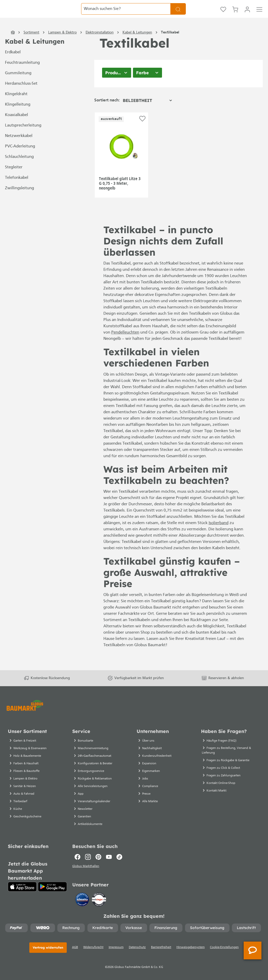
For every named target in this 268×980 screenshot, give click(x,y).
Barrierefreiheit (161, 947)
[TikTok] (119, 855)
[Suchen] (178, 14)
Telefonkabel (17, 188)
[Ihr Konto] (247, 14)
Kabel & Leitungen (35, 52)
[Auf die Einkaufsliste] (142, 129)
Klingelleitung (18, 115)
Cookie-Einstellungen (224, 947)
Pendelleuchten (125, 343)
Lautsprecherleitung (23, 136)
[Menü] (259, 14)
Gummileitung (18, 84)
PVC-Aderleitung (20, 157)
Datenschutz (137, 947)
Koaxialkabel (16, 126)
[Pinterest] (98, 855)
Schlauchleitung (19, 168)
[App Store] (22, 885)
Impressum (116, 947)
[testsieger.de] (99, 899)
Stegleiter (14, 178)
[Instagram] (88, 855)
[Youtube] (109, 855)
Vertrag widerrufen (48, 947)
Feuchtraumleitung (22, 73)
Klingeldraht (16, 105)
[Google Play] (52, 885)
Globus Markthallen (86, 866)
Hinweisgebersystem (191, 947)
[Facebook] (77, 855)
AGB (75, 947)
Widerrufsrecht (93, 947)
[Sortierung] (147, 111)
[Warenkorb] (235, 14)
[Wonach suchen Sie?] (126, 14)
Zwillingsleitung (19, 199)
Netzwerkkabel (19, 147)
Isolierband (219, 534)
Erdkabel (13, 63)
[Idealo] (83, 899)
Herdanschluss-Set (21, 94)
